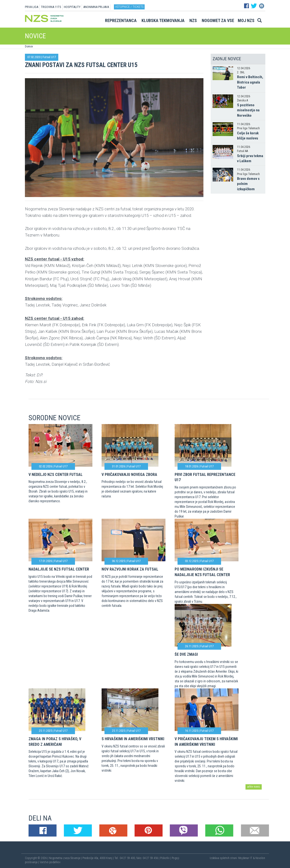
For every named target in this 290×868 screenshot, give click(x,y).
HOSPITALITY (72, 7)
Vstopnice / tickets (129, 7)
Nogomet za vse (218, 20)
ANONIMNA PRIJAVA (96, 7)
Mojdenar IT (245, 858)
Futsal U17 (49, 57)
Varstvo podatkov (50, 862)
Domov (29, 46)
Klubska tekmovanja (163, 20)
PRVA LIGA (32, 7)
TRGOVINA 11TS (51, 7)
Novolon (260, 858)
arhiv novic (254, 787)
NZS (193, 20)
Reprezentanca (121, 20)
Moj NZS (246, 20)
